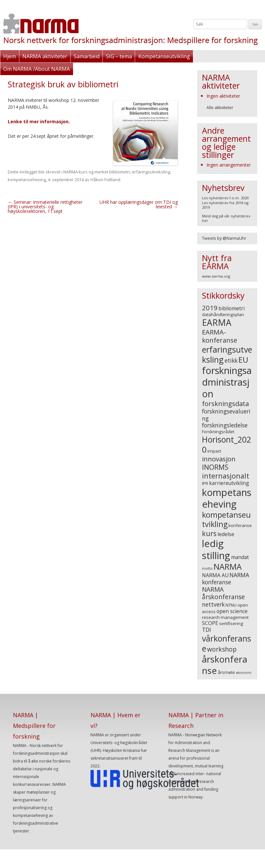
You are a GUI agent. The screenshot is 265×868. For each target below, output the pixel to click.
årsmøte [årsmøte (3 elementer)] (226, 672)
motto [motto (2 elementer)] (207, 568)
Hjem (10, 56)
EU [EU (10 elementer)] (243, 360)
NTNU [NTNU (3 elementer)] (231, 605)
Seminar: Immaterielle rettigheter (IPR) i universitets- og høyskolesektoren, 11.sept (45, 207)
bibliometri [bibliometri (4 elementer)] (232, 308)
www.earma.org (216, 276)
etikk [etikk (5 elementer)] (231, 360)
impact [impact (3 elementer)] (214, 451)
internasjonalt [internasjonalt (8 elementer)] (226, 476)
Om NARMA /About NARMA (37, 69)
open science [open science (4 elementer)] (232, 611)
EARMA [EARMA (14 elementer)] (217, 323)
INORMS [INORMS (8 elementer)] (215, 467)
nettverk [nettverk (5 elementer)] (213, 604)
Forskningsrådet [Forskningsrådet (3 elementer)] (218, 432)
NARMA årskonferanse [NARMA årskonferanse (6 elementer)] (223, 593)
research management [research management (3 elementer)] (225, 617)
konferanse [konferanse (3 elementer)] (240, 525)
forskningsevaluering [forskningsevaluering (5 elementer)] (226, 415)
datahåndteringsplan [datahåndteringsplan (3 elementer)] (223, 314)
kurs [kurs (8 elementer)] (209, 533)
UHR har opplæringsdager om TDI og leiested (139, 204)
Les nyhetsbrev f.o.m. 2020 (225, 198)
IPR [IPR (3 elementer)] (205, 483)
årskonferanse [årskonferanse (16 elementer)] (225, 665)
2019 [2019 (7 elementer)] (210, 308)
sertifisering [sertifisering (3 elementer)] (231, 623)
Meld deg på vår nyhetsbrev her (226, 218)
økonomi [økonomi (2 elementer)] (244, 673)
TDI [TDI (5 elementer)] (207, 630)
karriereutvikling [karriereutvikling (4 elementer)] (229, 483)
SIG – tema (119, 56)
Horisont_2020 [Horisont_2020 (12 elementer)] (227, 444)
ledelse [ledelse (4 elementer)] (226, 534)
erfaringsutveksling (151, 172)
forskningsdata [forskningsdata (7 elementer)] (225, 403)
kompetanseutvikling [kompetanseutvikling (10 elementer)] (226, 519)
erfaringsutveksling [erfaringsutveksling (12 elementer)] (227, 354)
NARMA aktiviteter (45, 56)
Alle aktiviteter (220, 108)
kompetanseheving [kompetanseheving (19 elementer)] (227, 498)
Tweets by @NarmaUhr (224, 238)
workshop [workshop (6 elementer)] (222, 649)
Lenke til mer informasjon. (39, 121)
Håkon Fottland (105, 180)
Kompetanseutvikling (164, 56)
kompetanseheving (27, 180)
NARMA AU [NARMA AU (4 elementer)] (215, 575)
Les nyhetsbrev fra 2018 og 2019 (225, 205)
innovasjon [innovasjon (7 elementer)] (219, 459)
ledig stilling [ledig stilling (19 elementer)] (216, 549)
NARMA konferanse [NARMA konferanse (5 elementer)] (226, 578)
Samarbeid (86, 56)
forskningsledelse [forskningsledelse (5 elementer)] (225, 425)
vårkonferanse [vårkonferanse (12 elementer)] (227, 643)
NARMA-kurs (75, 172)
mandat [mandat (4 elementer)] (240, 557)
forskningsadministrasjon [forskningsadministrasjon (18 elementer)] (227, 382)
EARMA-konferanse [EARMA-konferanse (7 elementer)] (220, 336)
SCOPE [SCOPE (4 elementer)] (210, 623)
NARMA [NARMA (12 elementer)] (228, 566)
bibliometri (120, 172)
